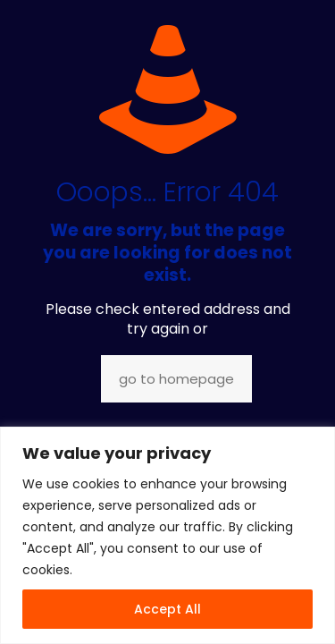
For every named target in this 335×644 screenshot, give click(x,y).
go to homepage (176, 379)
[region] (167, 535)
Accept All (167, 609)
